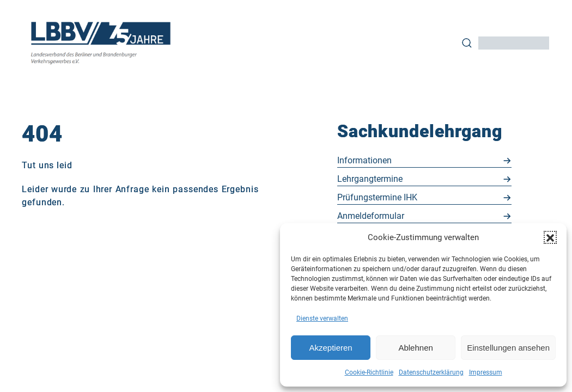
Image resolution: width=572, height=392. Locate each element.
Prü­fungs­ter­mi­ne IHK (377, 197)
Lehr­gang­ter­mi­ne (370, 179)
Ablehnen (415, 348)
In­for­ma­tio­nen (364, 160)
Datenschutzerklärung (431, 372)
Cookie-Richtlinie (369, 372)
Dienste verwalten (322, 318)
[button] (550, 237)
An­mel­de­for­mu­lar (371, 216)
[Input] (514, 43)
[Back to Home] (101, 43)
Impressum (486, 372)
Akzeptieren (330, 348)
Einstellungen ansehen (508, 348)
